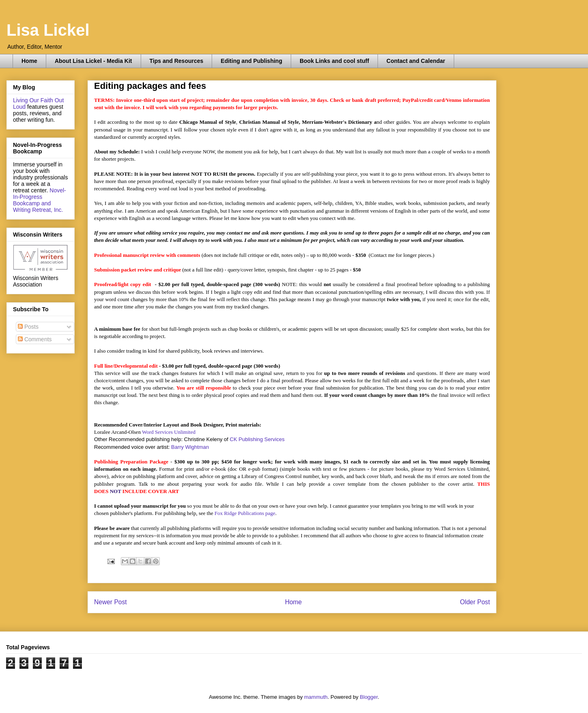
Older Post (475, 602)
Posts (28, 327)
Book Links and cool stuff (334, 61)
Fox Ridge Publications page (245, 513)
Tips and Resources (177, 61)
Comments (35, 339)
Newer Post (111, 602)
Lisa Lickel (48, 30)
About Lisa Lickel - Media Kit (93, 61)
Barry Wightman (190, 447)
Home (29, 61)
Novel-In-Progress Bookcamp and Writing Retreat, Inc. (40, 200)
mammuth (316, 697)
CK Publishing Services (257, 439)
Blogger (369, 697)
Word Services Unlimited (169, 432)
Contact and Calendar (416, 61)
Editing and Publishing (251, 61)
